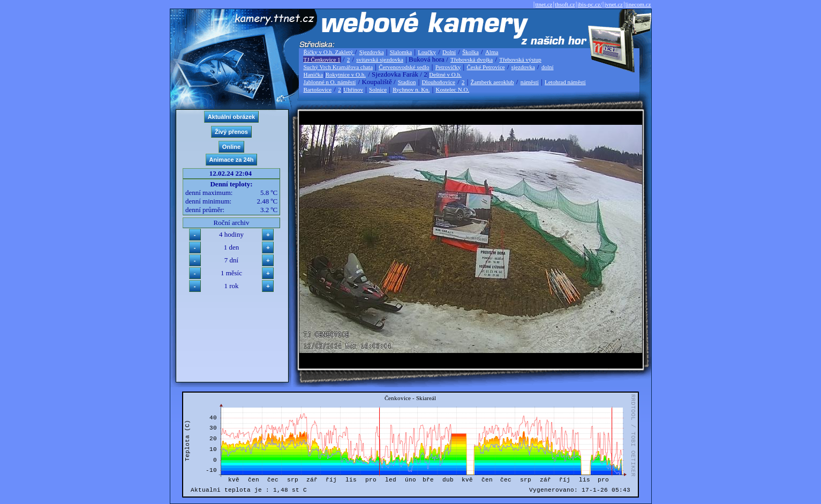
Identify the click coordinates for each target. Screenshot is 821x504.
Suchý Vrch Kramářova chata (338, 67)
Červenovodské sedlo (404, 67)
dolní (548, 67)
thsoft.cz (565, 4)
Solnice (378, 89)
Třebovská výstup (520, 59)
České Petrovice (485, 67)
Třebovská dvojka (472, 59)
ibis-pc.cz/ (590, 4)
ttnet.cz (544, 4)
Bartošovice (318, 89)
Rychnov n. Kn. (411, 89)
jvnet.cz (613, 4)
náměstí (530, 82)
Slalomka (401, 52)
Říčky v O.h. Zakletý (329, 52)
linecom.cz (638, 4)
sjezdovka (523, 67)
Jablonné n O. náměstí (330, 82)
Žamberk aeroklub (492, 82)
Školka (470, 52)
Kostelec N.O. (453, 89)
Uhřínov (353, 89)
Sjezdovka (372, 52)
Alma (492, 52)
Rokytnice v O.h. (346, 74)
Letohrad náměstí (565, 82)
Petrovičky (448, 67)
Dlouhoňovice (439, 82)
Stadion (407, 82)
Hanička (314, 74)
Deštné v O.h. (445, 74)
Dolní (449, 52)
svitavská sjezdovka (380, 59)
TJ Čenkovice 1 (322, 59)
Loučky (427, 52)
